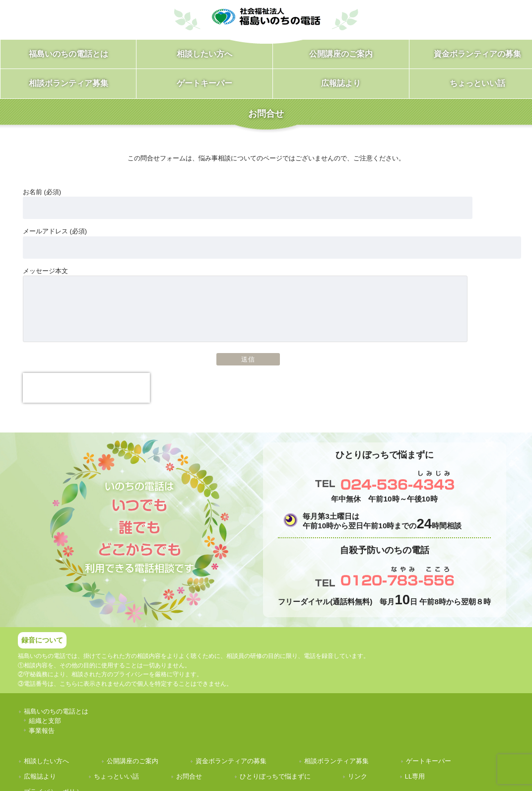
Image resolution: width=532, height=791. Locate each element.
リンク (358, 776)
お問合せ (189, 776)
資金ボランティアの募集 (231, 761)
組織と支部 (45, 721)
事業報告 (42, 731)
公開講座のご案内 (133, 761)
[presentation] (86, 388)
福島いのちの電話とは (56, 711)
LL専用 (415, 776)
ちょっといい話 (116, 776)
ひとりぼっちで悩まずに (275, 776)
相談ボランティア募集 (336, 761)
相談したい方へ (46, 761)
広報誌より (40, 776)
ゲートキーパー (429, 761)
